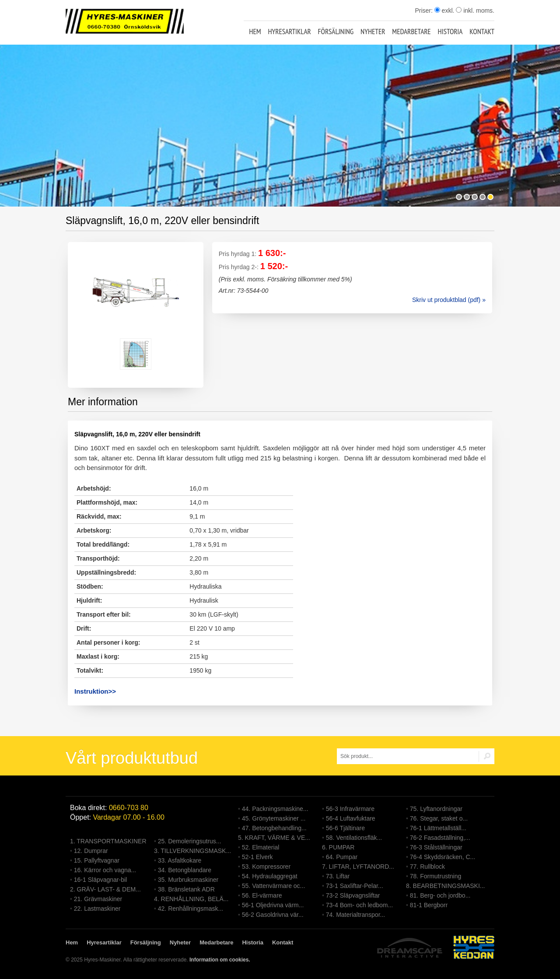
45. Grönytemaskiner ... (274, 818)
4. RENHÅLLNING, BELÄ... (191, 899)
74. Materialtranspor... (355, 915)
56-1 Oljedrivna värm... (273, 905)
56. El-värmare (262, 895)
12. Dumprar (91, 851)
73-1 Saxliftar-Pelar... (355, 886)
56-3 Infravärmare (350, 809)
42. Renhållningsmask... (191, 909)
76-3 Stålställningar (436, 847)
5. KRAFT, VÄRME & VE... (274, 838)
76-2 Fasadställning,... (440, 838)
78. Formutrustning (436, 876)
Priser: (424, 11)
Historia (450, 32)
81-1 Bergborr (429, 905)
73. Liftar (338, 876)
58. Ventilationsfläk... (354, 838)
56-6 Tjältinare (345, 828)
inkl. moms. (475, 11)
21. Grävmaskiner (98, 899)
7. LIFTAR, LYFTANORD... (358, 867)
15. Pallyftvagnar (97, 860)
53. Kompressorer (266, 867)
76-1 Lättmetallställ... (438, 828)
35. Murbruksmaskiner (188, 880)
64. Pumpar (342, 857)
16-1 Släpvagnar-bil (100, 880)
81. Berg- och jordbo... (440, 895)
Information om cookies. (220, 960)
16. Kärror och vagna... (105, 870)
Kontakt (482, 32)
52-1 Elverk (257, 857)
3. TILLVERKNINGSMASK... (192, 851)
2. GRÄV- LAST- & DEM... (105, 889)
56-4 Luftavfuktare (351, 818)
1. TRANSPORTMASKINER (108, 841)
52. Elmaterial (261, 847)
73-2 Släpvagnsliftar (353, 895)
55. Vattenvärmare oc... (273, 886)
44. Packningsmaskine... (275, 809)
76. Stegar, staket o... (439, 818)
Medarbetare (411, 32)
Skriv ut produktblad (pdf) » (449, 300)
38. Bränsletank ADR (186, 889)
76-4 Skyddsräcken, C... (443, 857)
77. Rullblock (427, 867)
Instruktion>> (95, 691)
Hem (255, 32)
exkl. (444, 11)
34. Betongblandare (185, 870)
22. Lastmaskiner (97, 909)
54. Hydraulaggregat (270, 876)
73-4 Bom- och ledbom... (359, 905)
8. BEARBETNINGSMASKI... (446, 886)
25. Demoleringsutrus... (190, 841)
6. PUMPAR (338, 847)
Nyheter (373, 32)
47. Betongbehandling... (274, 828)
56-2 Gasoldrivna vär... (273, 915)
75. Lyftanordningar (436, 809)
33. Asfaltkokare (180, 860)
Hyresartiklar (289, 32)
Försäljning (336, 32)
